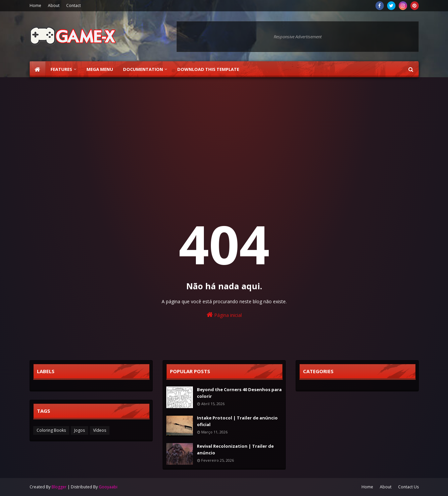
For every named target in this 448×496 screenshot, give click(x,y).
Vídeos (100, 430)
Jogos (79, 430)
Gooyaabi (108, 487)
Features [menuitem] (61, 69)
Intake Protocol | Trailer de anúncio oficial (237, 421)
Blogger (59, 487)
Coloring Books (51, 430)
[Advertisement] (224, 134)
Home (35, 5)
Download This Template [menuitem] (208, 69)
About (54, 5)
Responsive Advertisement (298, 37)
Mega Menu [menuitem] (100, 69)
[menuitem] (38, 69)
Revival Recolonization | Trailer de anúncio (235, 449)
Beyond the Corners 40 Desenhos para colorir (239, 393)
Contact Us (408, 487)
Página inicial (224, 315)
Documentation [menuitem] (143, 69)
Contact (74, 5)
